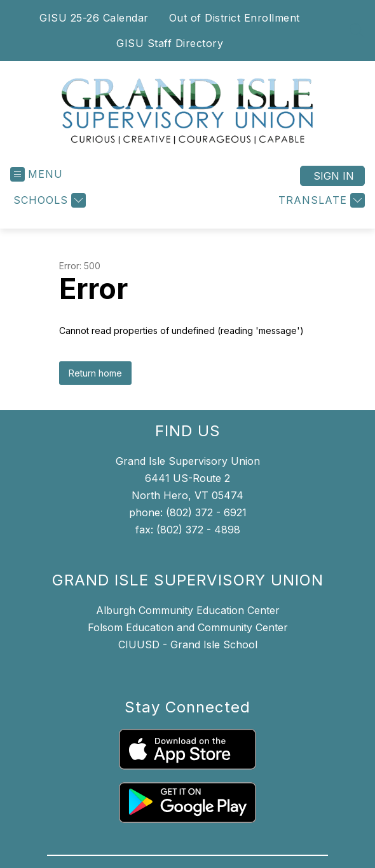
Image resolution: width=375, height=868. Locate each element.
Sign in (334, 176)
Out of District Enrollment (235, 18)
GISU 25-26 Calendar (94, 18)
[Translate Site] (320, 200)
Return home (95, 373)
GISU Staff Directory (170, 43)
